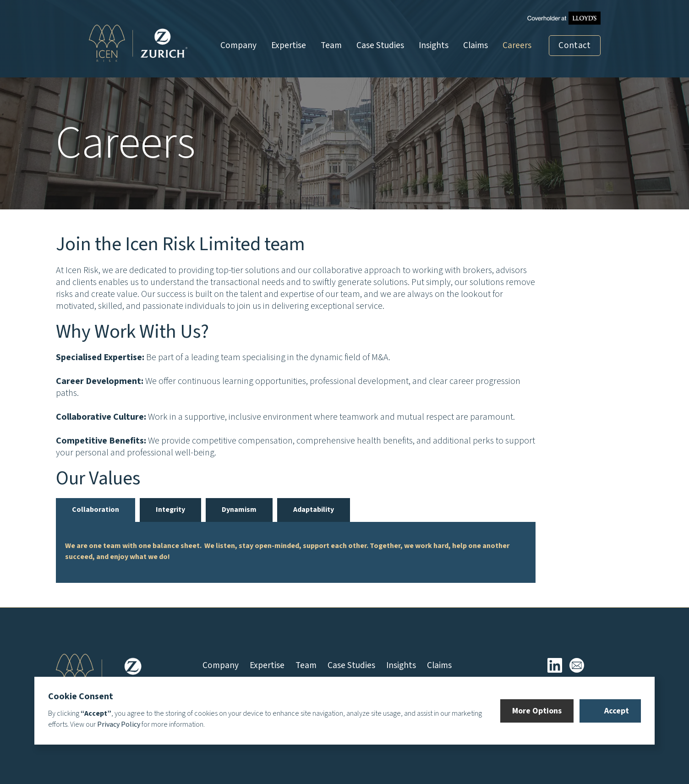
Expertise (289, 46)
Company (238, 46)
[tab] (96, 510)
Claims (476, 46)
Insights (434, 46)
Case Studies (380, 46)
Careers (517, 46)
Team (331, 46)
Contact (574, 45)
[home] (138, 43)
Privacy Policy (119, 724)
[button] (537, 711)
